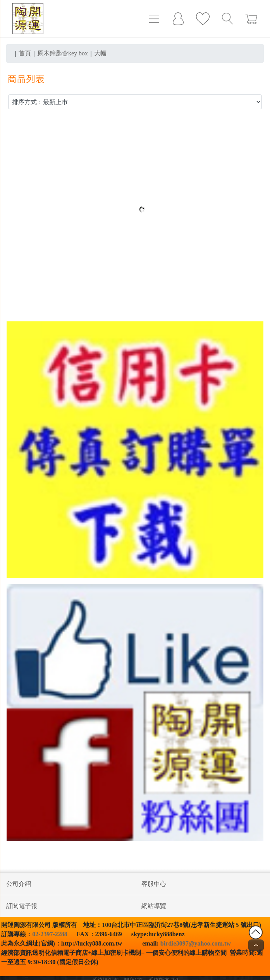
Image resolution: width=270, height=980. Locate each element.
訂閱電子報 (22, 906)
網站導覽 (154, 906)
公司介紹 (19, 884)
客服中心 (154, 884)
